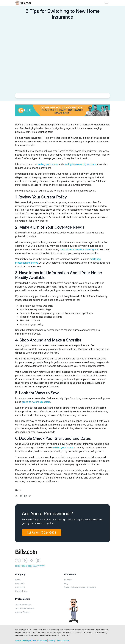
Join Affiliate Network (25, 608)
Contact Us (20, 587)
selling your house (63, 448)
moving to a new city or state (80, 164)
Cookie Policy (21, 591)
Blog (66, 583)
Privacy (52, 640)
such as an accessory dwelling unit (79, 249)
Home (18, 580)
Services (68, 580)
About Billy (20, 583)
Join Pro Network (23, 605)
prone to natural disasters (36, 402)
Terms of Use (63, 640)
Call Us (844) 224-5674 (43, 533)
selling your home (48, 164)
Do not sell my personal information (80, 587)
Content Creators (23, 612)
